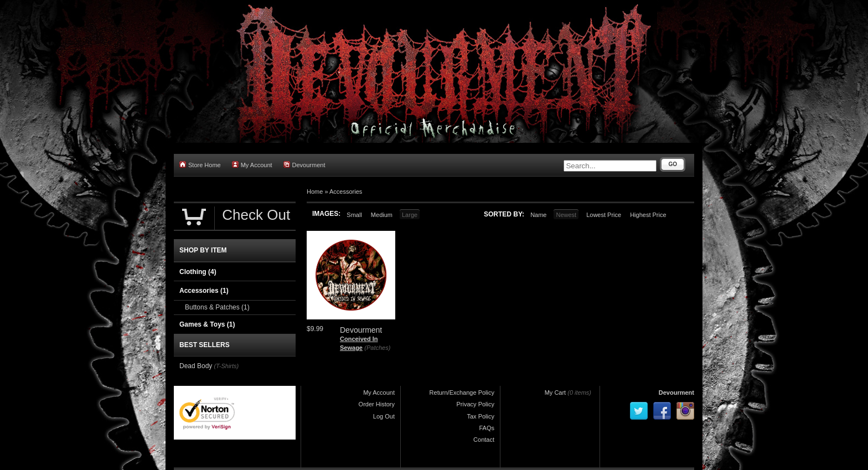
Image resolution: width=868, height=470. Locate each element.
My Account (252, 165)
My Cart (556, 392)
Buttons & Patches (217, 307)
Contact (484, 440)
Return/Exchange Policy (462, 392)
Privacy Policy (476, 404)
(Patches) (377, 348)
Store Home (200, 165)
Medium (382, 215)
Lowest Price (604, 215)
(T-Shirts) (226, 366)
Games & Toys (207, 324)
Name (538, 215)
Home (315, 192)
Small (354, 215)
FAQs (487, 428)
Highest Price (648, 215)
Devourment (304, 165)
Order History (377, 404)
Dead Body (196, 366)
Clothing (198, 272)
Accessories (346, 192)
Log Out (384, 416)
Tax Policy (480, 416)
